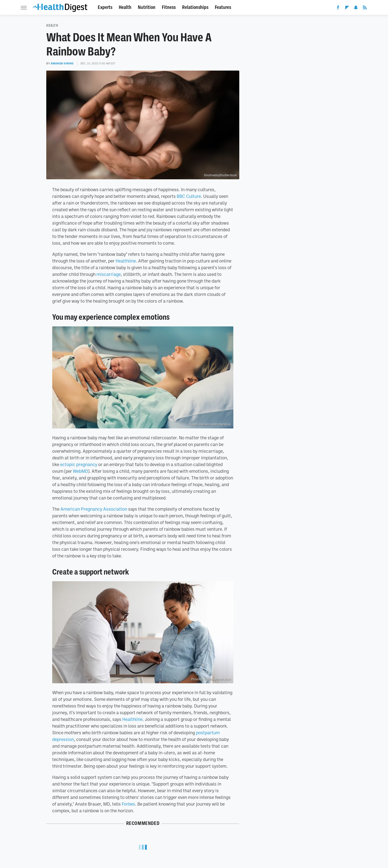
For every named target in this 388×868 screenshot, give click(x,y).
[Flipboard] (347, 8)
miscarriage (109, 274)
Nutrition (147, 7)
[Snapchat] (356, 8)
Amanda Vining (62, 63)
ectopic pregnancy (79, 464)
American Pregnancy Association (94, 509)
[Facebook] (338, 8)
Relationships (195, 7)
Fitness (169, 7)
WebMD (80, 471)
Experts (105, 7)
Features (223, 7)
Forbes (128, 804)
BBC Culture (189, 196)
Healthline (126, 261)
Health (125, 7)
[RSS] (365, 8)
